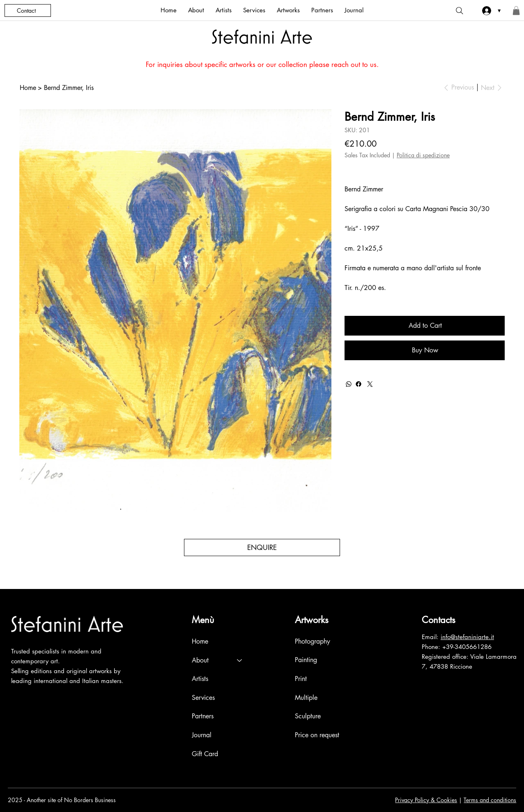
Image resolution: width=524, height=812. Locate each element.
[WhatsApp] (349, 384)
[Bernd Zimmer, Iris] (69, 87)
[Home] (28, 87)
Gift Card (205, 754)
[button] (516, 11)
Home (200, 641)
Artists (200, 679)
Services (203, 698)
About (200, 660)
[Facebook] (359, 384)
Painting (306, 660)
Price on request (317, 735)
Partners (203, 716)
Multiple (306, 698)
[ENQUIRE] (262, 547)
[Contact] (28, 10)
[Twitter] (370, 384)
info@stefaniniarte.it (467, 637)
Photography (313, 641)
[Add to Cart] (425, 326)
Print (301, 679)
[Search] (460, 11)
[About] (240, 660)
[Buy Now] (425, 350)
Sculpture (308, 716)
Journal (202, 735)
